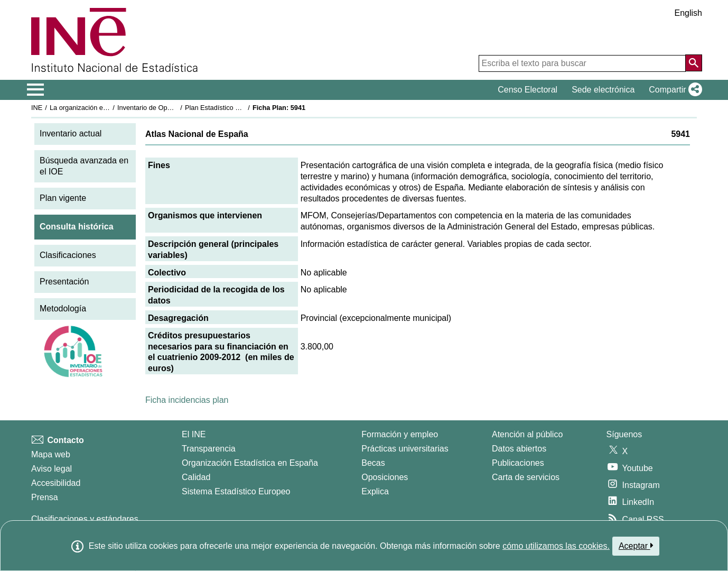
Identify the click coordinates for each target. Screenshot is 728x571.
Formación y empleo (400, 434)
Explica (375, 491)
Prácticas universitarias (405, 449)
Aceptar (636, 546)
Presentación (64, 282)
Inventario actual (71, 133)
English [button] (688, 13)
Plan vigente (63, 198)
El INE (194, 434)
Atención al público (527, 434)
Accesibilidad (56, 483)
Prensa (45, 497)
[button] (673, 90)
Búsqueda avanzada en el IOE (84, 166)
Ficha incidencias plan (187, 400)
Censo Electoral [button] (528, 90)
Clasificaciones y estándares (85, 519)
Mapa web (51, 454)
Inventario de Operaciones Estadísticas (176, 108)
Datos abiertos (519, 449)
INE (37, 108)
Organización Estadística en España (250, 463)
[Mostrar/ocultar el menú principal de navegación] (36, 90)
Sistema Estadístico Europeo (236, 491)
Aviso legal (52, 469)
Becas (373, 463)
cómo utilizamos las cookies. (556, 546)
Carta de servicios (526, 477)
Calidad (196, 477)
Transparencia (209, 449)
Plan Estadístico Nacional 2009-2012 (240, 108)
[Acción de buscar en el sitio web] (694, 63)
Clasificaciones (68, 255)
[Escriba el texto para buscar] (582, 63)
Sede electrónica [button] (603, 90)
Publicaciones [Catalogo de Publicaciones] (518, 463)
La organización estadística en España (108, 108)
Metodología (63, 308)
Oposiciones (385, 477)
